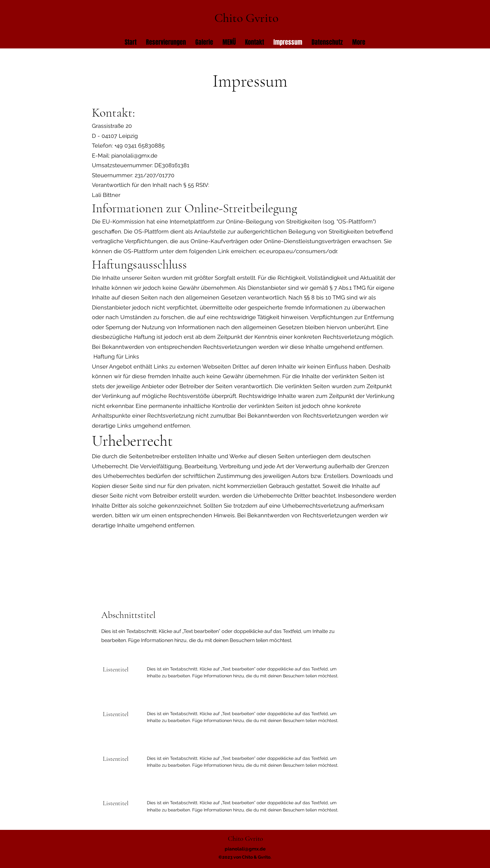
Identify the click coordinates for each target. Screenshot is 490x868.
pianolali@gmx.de (134, 156)
